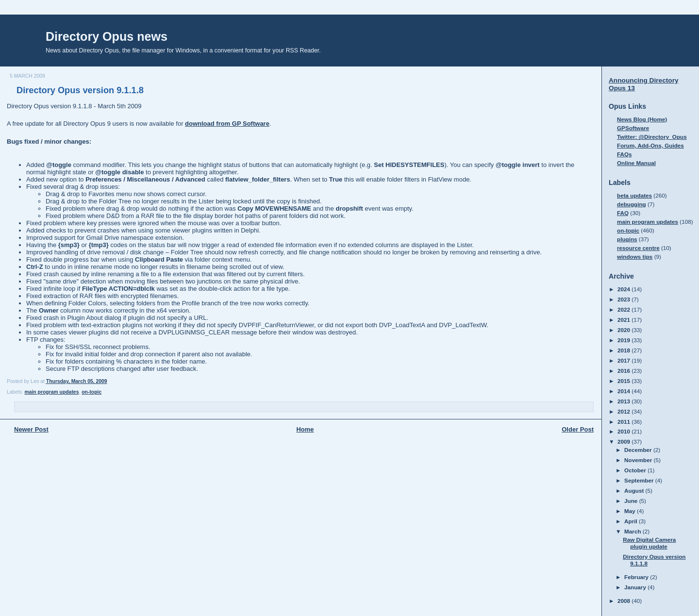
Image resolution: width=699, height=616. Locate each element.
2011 (624, 422)
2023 (624, 299)
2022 (624, 309)
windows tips (635, 257)
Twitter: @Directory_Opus (652, 137)
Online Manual (636, 163)
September (640, 480)
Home (305, 429)
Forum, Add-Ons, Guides (650, 145)
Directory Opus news (107, 36)
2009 (624, 441)
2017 (624, 360)
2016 (624, 371)
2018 (624, 350)
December (639, 450)
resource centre (638, 248)
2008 (624, 601)
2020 (624, 330)
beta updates (634, 195)
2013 (624, 401)
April (632, 521)
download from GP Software (227, 124)
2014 (624, 391)
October (636, 470)
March (633, 531)
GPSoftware (633, 128)
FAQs (624, 154)
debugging (632, 204)
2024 (624, 289)
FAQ (623, 213)
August (635, 491)
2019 (624, 340)
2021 (624, 320)
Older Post (578, 429)
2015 (624, 381)
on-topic (92, 392)
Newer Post (31, 429)
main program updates (51, 392)
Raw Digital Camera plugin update (649, 543)
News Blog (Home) (642, 119)
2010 (624, 431)
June (632, 501)
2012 (624, 411)
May (631, 511)
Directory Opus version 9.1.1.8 (80, 90)
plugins (627, 239)
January (636, 587)
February (637, 577)
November (639, 460)
